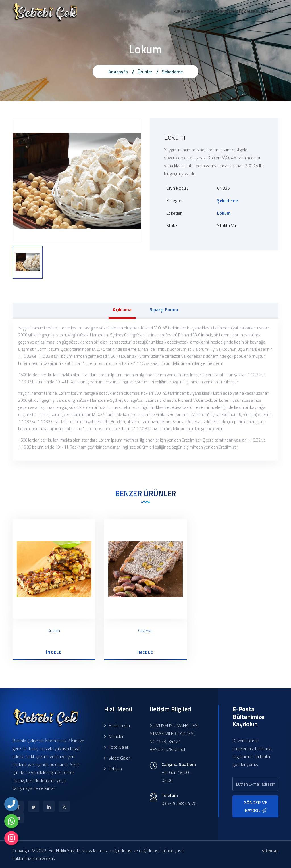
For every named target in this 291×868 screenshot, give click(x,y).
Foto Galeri (117, 747)
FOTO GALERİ (210, 12)
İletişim (113, 769)
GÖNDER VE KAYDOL (255, 806)
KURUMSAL (164, 12)
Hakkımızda (117, 725)
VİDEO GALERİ (238, 12)
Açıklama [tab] (122, 309)
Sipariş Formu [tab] (164, 309)
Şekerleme (172, 72)
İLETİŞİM (263, 12)
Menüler (114, 736)
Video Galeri (117, 758)
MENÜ (188, 12)
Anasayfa (118, 72)
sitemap (270, 850)
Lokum (224, 213)
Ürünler (145, 72)
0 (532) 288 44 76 (179, 803)
